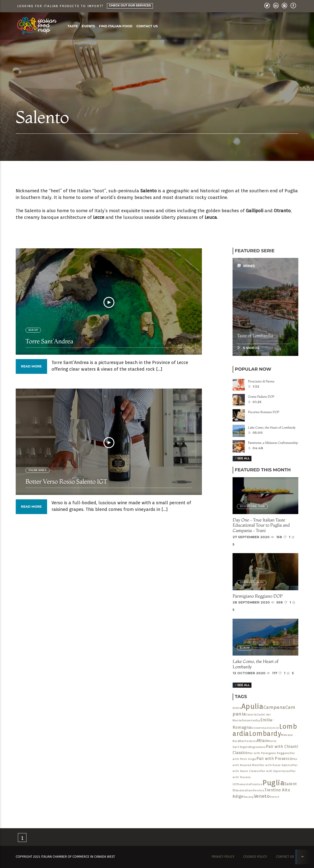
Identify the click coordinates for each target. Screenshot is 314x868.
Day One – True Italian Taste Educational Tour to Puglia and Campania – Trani (261, 525)
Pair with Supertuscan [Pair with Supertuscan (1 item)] (275, 771)
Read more (31, 366)
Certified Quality (252, 582)
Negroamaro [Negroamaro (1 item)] (258, 747)
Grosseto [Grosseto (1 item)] (257, 728)
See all (242, 459)
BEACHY (33, 330)
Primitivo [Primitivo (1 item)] (256, 784)
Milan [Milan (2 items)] (262, 741)
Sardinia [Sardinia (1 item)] (241, 791)
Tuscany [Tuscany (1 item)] (249, 797)
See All (242, 685)
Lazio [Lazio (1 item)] (267, 728)
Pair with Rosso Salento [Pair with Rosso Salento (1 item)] (276, 765)
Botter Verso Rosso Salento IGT (66, 482)
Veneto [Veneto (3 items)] (262, 796)
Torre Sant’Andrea (49, 341)
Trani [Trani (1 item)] (249, 791)
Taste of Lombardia (255, 336)
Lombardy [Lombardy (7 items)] (265, 733)
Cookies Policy (255, 857)
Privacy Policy (223, 857)
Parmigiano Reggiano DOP (258, 596)
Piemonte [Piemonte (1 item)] (244, 784)
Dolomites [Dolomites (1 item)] (249, 721)
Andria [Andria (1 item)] (237, 708)
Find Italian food (116, 26)
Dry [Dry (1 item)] (258, 721)
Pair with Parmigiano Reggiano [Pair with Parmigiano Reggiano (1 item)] (269, 753)
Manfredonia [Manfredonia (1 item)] (248, 741)
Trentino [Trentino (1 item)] (259, 791)
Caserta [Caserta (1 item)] (251, 715)
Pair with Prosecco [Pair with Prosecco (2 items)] (274, 759)
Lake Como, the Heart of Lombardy (255, 664)
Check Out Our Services (130, 6)
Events (89, 26)
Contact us (147, 26)
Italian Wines (38, 470)
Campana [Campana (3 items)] (274, 707)
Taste (73, 26)
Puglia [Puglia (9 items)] (273, 783)
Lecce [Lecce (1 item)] (275, 728)
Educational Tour (252, 506)
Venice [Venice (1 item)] (274, 797)
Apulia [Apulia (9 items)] (252, 706)
